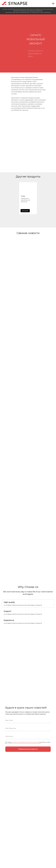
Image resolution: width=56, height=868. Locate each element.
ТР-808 (23, 196)
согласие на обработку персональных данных (25, 742)
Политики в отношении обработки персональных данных (24, 743)
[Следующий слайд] (54, 198)
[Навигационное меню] (53, 4)
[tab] (23, 604)
